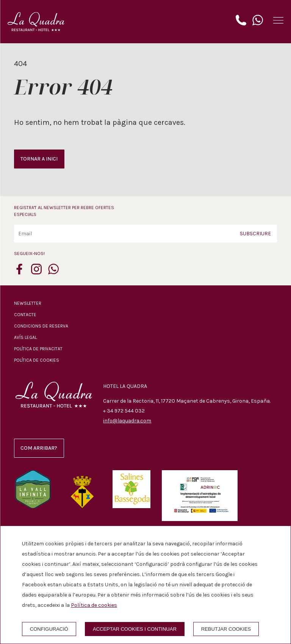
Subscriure (255, 233)
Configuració (49, 629)
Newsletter (28, 303)
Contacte (25, 315)
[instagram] (36, 272)
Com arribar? (39, 448)
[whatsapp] (53, 272)
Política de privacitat (38, 349)
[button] (278, 20)
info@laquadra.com (127, 421)
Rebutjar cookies (226, 629)
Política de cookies (37, 360)
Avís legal (25, 337)
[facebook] (19, 272)
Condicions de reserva (41, 326)
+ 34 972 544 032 (124, 411)
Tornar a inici (39, 159)
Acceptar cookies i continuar (135, 629)
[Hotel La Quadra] (36, 22)
